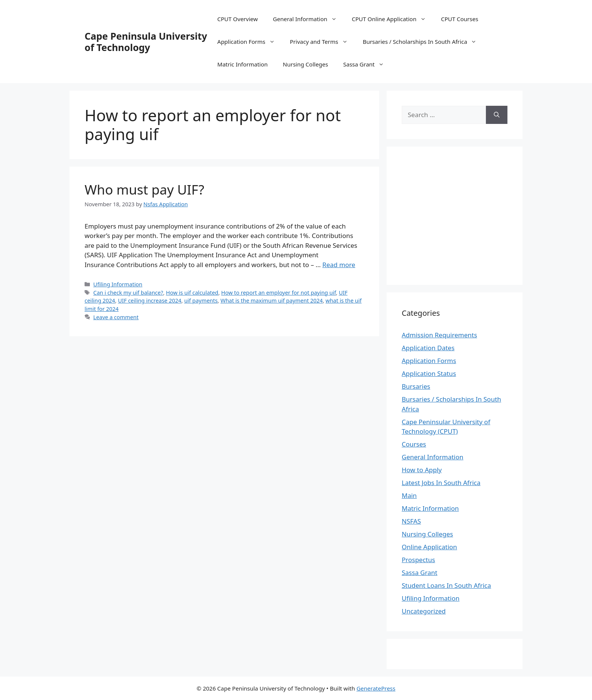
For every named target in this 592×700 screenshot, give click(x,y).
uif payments (201, 301)
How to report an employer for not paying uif (279, 293)
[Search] (497, 115)
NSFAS (411, 521)
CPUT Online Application (393, 19)
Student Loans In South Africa (446, 585)
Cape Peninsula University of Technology (146, 42)
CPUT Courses (460, 19)
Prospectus (418, 560)
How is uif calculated (192, 293)
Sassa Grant (367, 64)
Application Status (429, 373)
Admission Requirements (439, 335)
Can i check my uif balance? (128, 293)
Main (409, 495)
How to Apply (422, 470)
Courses (414, 444)
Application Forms (250, 42)
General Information (309, 19)
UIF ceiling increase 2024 (150, 301)
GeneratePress (376, 688)
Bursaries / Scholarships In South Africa (424, 42)
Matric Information (243, 64)
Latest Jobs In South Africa (441, 483)
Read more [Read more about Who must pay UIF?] (339, 265)
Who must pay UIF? (144, 189)
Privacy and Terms (323, 42)
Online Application (429, 547)
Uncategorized (424, 611)
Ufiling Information (118, 284)
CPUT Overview (238, 19)
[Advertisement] (465, 215)
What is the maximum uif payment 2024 (272, 301)
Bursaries (416, 386)
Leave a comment (116, 317)
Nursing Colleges (305, 64)
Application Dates (428, 348)
